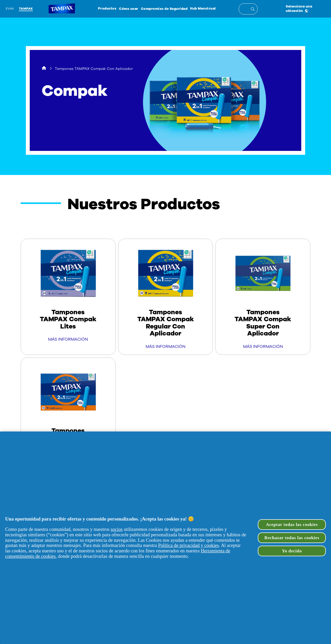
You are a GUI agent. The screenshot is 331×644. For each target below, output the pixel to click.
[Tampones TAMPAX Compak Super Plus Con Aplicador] (68, 416)
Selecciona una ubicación (299, 9)
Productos (107, 8)
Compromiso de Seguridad (164, 9)
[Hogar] (44, 69)
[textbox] (248, 9)
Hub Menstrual (203, 8)
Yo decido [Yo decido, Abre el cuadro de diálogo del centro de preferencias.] (292, 551)
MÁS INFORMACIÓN (68, 339)
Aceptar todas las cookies (292, 525)
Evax (10, 9)
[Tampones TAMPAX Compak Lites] (68, 293)
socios (117, 529)
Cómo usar (129, 9)
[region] (165, 538)
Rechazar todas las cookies (292, 538)
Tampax (26, 9)
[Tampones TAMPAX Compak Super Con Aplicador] (263, 297)
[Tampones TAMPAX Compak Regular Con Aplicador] (166, 297)
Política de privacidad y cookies (188, 545)
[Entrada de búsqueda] (254, 10)
